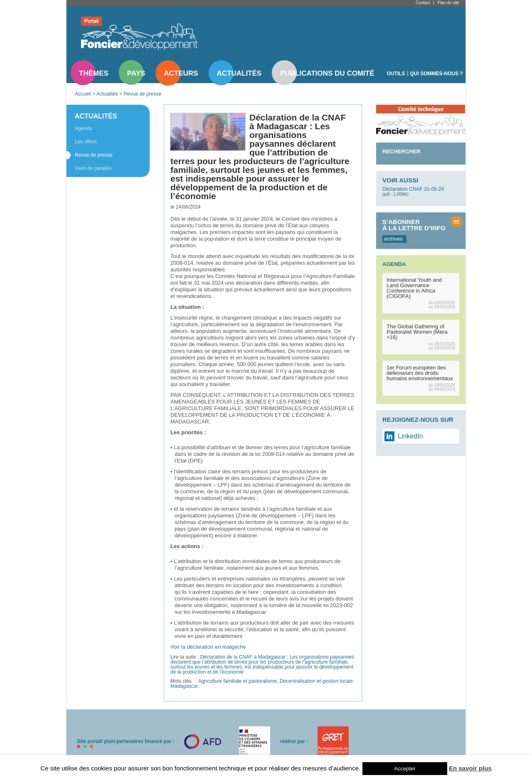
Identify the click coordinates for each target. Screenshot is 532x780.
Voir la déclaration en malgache (208, 647)
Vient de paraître (93, 168)
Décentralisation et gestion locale (316, 681)
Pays (136, 73)
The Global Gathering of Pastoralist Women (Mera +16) (417, 332)
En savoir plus (470, 768)
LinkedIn (410, 436)
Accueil (83, 94)
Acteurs (181, 73)
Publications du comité (327, 73)
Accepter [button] (405, 769)
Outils (396, 74)
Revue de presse (142, 94)
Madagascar (184, 686)
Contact (423, 3)
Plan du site (448, 3)
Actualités (239, 73)
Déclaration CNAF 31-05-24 (413, 189)
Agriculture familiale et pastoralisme (238, 681)
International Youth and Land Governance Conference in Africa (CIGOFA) (414, 288)
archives (393, 239)
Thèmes (94, 73)
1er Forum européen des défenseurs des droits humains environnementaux (420, 373)
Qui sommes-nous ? (437, 74)
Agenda (83, 128)
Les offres (86, 142)
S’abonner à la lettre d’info (414, 225)
